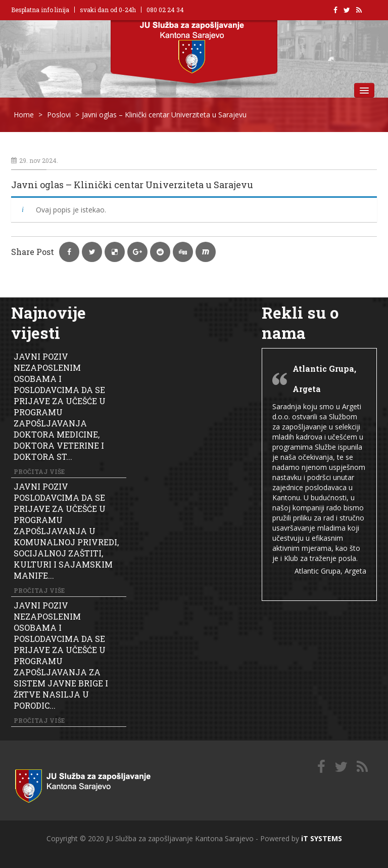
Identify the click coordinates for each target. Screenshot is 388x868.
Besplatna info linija (40, 10)
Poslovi (59, 115)
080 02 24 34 (165, 10)
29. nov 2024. (35, 160)
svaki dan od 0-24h (108, 10)
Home (24, 115)
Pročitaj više (39, 471)
